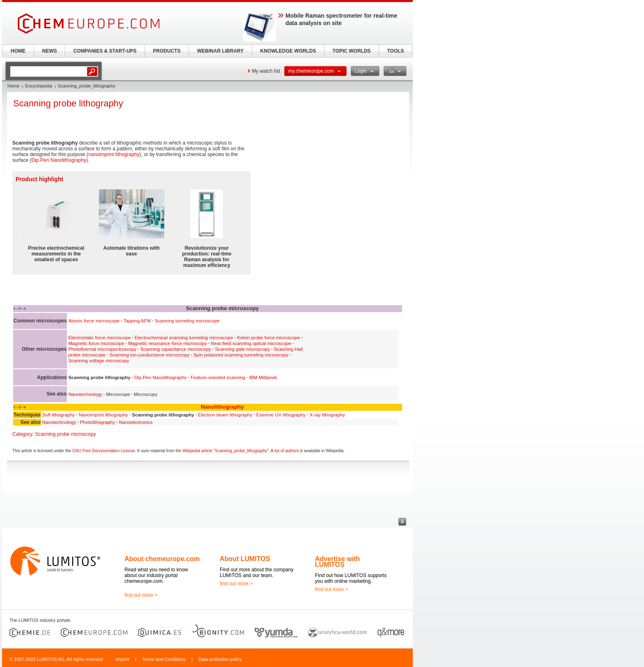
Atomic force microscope (94, 321)
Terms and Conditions (164, 659)
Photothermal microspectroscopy (102, 349)
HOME (18, 51)
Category (22, 434)
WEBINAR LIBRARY (221, 51)
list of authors (286, 451)
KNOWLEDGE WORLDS (288, 51)
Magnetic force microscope (96, 343)
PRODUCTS (167, 51)
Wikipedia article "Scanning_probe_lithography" (225, 451)
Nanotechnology (85, 394)
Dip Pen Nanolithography (59, 160)
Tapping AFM (137, 321)
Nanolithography (222, 407)
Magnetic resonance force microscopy (168, 343)
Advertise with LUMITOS (337, 562)
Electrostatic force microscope (99, 338)
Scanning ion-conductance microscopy (149, 355)
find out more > (141, 595)
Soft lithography (59, 415)
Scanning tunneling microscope (187, 321)
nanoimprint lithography (114, 154)
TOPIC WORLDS (351, 51)
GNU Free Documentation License (104, 451)
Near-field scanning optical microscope (251, 343)
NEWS (50, 51)
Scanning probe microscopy (65, 434)
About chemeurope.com (162, 559)
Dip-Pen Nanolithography (160, 377)
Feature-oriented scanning (218, 377)
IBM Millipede (263, 377)
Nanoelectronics (136, 422)
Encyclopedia (38, 86)
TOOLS (395, 51)
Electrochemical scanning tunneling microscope (184, 338)
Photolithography (98, 422)
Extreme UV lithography (281, 415)
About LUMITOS (245, 559)
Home (13, 86)
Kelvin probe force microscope (268, 338)
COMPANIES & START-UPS (105, 51)
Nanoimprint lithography (103, 415)
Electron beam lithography (225, 415)
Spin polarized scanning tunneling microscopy (241, 355)
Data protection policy (220, 659)
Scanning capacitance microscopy (176, 349)
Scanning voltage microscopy (99, 361)
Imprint (122, 659)
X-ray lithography (327, 415)
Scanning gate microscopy (243, 349)
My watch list (266, 71)
